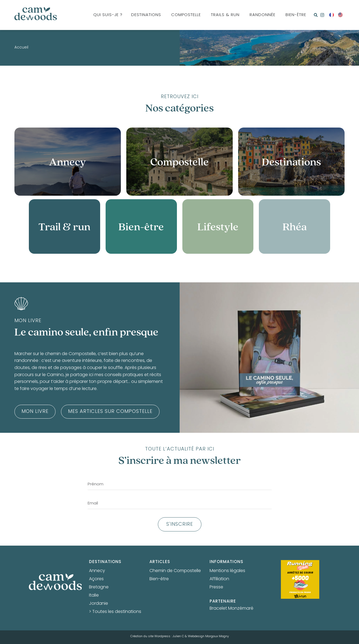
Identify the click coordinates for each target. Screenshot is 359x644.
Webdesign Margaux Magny (208, 636)
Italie (94, 595)
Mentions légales (227, 571)
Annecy (97, 571)
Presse (216, 587)
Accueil (21, 48)
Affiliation (219, 579)
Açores (96, 579)
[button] (316, 15)
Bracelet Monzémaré (231, 609)
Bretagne (99, 587)
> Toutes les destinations (115, 612)
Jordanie (99, 604)
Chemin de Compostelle (175, 571)
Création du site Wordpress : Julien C (157, 636)
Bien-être (159, 579)
